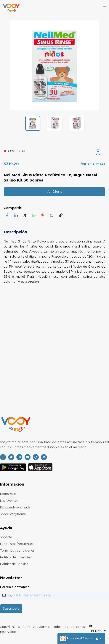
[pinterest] (43, 215)
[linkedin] (16, 215)
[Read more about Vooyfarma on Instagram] (19, 457)
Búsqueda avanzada (15, 507)
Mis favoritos (9, 501)
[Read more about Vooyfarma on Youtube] (28, 457)
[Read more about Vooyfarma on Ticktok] (36, 457)
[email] (52, 215)
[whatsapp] (34, 215)
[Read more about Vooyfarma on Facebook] (3, 457)
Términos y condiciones (17, 551)
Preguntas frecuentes (17, 544)
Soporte (6, 537)
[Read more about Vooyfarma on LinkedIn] (44, 457)
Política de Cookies (14, 564)
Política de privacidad (16, 557)
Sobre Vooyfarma (13, 514)
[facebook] (7, 215)
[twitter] (25, 215)
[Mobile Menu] (105, 8)
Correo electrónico (15, 587)
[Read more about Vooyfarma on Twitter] (11, 457)
